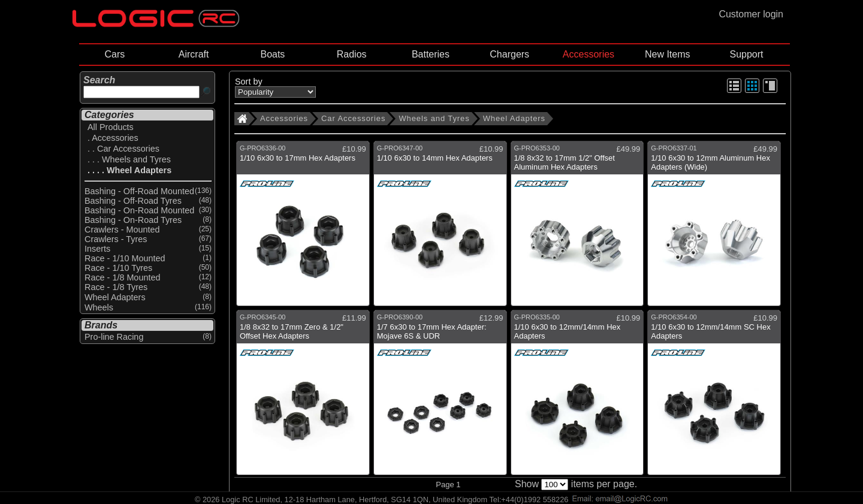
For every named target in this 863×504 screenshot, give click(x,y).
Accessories (589, 54)
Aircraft (194, 54)
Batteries (431, 54)
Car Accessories (353, 118)
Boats (272, 54)
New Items (668, 54)
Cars (114, 54)
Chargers (509, 54)
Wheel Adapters (514, 118)
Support (746, 54)
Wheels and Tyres (434, 118)
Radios (352, 54)
